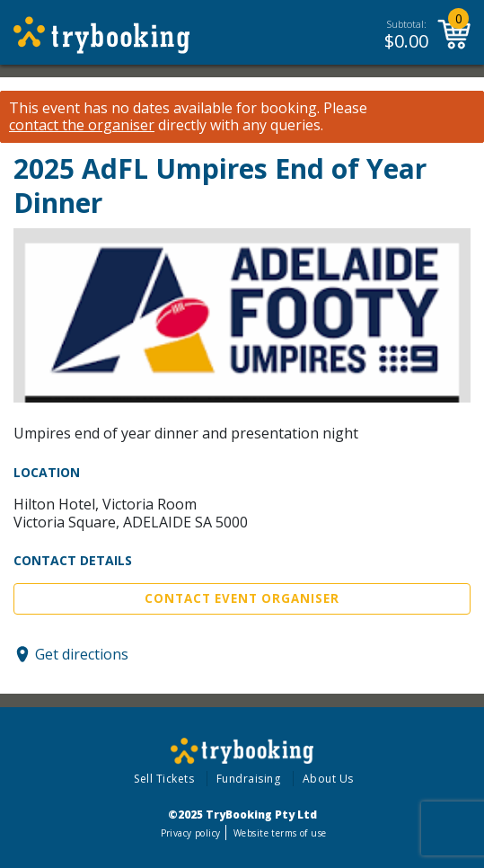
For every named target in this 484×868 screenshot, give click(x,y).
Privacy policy (191, 833)
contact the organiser (82, 125)
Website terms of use (280, 833)
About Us (328, 779)
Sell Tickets (164, 779)
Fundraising (249, 779)
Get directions (82, 654)
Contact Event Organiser (242, 598)
